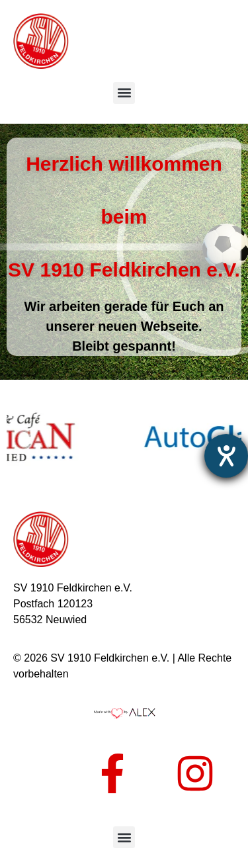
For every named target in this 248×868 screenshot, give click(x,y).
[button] (124, 93)
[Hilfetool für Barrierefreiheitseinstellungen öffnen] (226, 456)
